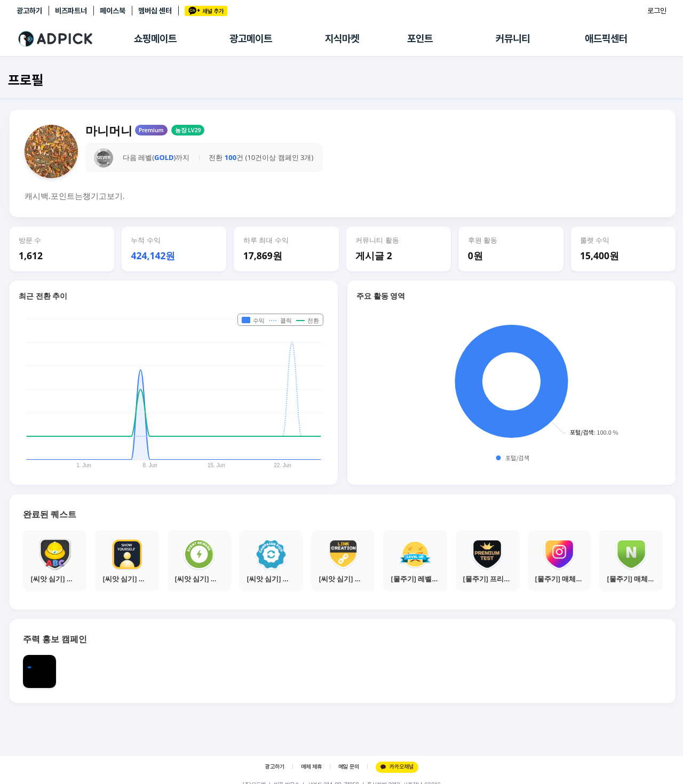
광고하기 (29, 11)
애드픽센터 (606, 39)
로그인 (657, 11)
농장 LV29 (188, 130)
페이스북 (113, 11)
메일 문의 (349, 767)
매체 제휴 (311, 767)
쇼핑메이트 (155, 39)
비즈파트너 (71, 11)
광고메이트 (251, 39)
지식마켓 (342, 39)
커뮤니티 (513, 39)
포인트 (420, 39)
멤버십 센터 (155, 11)
